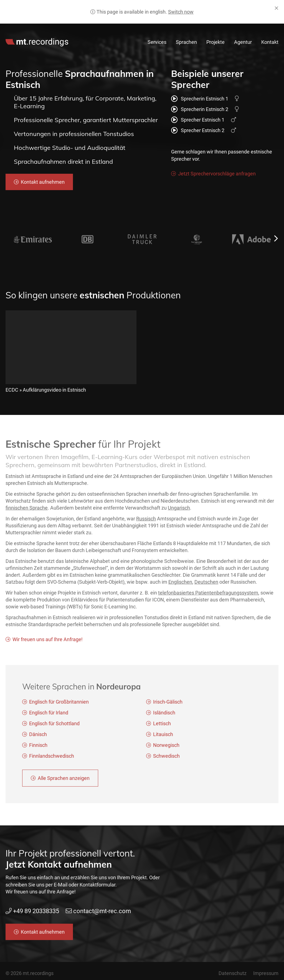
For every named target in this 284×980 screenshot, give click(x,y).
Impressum (266, 973)
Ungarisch (179, 509)
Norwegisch (166, 746)
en (268, 30)
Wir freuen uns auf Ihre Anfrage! (48, 641)
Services (157, 42)
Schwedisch (166, 757)
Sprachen (186, 42)
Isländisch (164, 714)
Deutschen (206, 583)
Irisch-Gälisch (168, 703)
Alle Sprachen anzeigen (64, 779)
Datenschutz (233, 973)
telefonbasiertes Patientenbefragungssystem (208, 594)
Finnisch (38, 746)
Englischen (180, 583)
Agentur (243, 42)
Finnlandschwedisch (52, 757)
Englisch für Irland (49, 714)
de (276, 30)
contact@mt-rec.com (232, 30)
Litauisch (163, 736)
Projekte (215, 42)
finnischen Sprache (27, 509)
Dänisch (38, 736)
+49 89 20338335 (181, 30)
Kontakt (270, 42)
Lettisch (162, 725)
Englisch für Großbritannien (59, 703)
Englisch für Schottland (54, 725)
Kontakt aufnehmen (43, 182)
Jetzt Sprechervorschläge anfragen (217, 174)
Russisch (146, 520)
